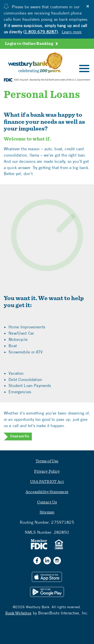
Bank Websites (18, 613)
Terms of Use (47, 461)
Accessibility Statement (47, 492)
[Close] (88, 6)
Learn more (72, 32)
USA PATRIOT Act (47, 482)
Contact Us (20, 436)
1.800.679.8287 (40, 32)
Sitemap (47, 512)
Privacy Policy (47, 471)
